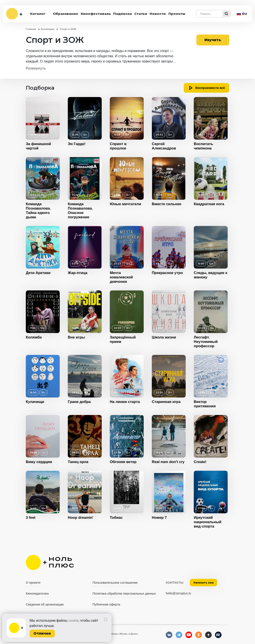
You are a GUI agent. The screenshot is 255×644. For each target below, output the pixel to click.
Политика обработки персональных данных (124, 594)
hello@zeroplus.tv (178, 593)
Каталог (38, 14)
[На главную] (14, 14)
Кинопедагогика (37, 594)
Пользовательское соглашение (115, 583)
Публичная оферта (106, 604)
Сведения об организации (45, 604)
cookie (73, 621)
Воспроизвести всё (210, 88)
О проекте (33, 583)
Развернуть (36, 68)
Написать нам (204, 583)
